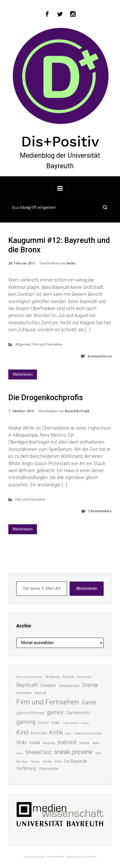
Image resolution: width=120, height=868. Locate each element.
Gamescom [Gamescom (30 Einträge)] (78, 713)
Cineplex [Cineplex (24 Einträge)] (48, 685)
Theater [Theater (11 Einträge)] (35, 762)
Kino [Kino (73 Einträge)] (22, 732)
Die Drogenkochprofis (46, 397)
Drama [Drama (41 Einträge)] (90, 685)
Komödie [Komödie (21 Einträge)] (39, 733)
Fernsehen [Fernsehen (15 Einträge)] (24, 693)
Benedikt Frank (77, 411)
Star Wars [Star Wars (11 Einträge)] (22, 762)
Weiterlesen (23, 374)
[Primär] (60, 188)
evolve (28, 857)
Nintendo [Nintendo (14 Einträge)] (49, 743)
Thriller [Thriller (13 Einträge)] (47, 762)
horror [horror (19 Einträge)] (44, 723)
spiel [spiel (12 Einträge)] (98, 753)
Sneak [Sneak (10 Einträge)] (20, 753)
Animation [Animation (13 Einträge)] (84, 677)
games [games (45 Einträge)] (55, 712)
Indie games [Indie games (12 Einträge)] (71, 723)
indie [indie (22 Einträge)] (56, 723)
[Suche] (60, 207)
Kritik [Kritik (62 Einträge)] (56, 732)
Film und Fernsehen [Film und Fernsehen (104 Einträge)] (48, 702)
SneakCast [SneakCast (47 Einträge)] (38, 752)
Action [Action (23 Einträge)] (68, 677)
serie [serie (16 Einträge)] (96, 743)
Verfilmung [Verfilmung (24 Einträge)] (26, 768)
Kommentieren (100, 356)
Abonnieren (87, 588)
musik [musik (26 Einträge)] (35, 743)
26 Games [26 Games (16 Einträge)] (52, 677)
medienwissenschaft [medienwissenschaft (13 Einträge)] (88, 734)
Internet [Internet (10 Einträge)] (85, 723)
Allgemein (23, 344)
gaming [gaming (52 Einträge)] (26, 722)
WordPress (89, 857)
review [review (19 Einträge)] (84, 743)
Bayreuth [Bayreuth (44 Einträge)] (27, 685)
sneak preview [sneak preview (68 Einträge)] (73, 752)
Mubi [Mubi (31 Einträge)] (21, 743)
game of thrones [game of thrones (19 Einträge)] (30, 713)
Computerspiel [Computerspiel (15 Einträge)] (69, 686)
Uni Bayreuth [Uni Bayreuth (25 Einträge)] (76, 761)
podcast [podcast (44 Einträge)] (67, 742)
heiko (71, 263)
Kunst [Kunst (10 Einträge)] (68, 734)
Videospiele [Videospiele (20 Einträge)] (48, 769)
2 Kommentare (100, 511)
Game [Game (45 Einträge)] (89, 702)
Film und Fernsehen (47, 344)
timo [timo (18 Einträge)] (58, 761)
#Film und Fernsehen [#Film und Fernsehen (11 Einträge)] (29, 677)
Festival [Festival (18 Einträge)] (40, 693)
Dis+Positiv (60, 141)
